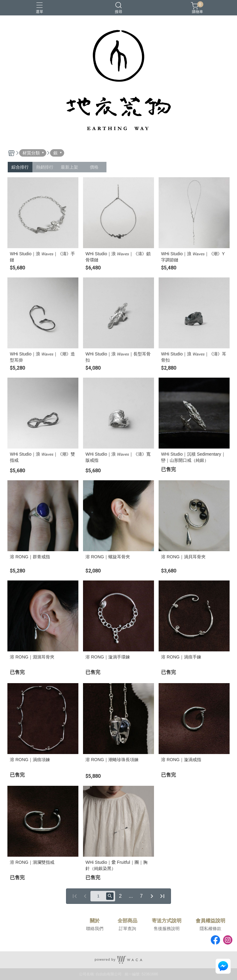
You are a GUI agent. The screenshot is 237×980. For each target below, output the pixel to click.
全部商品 (127, 921)
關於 (95, 921)
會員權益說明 (210, 921)
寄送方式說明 (167, 921)
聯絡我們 (95, 929)
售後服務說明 (167, 929)
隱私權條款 (210, 929)
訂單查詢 (127, 929)
